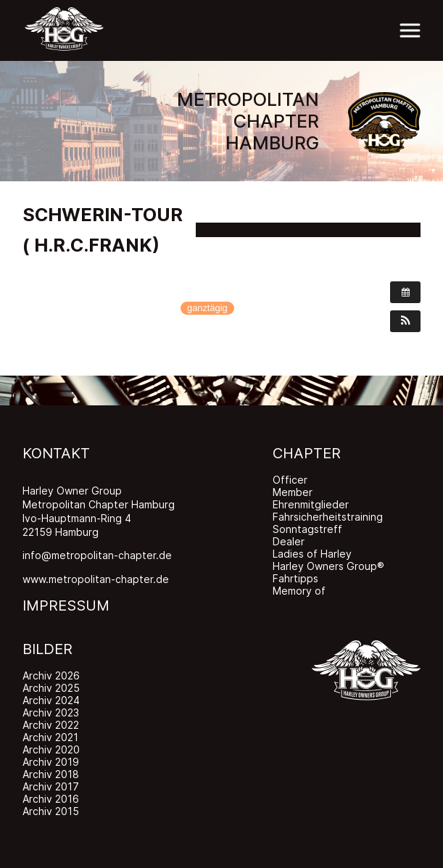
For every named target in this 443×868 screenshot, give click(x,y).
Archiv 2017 (51, 786)
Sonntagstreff (307, 529)
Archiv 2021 (50, 737)
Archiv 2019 (51, 762)
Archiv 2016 (51, 799)
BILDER (47, 649)
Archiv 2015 (51, 811)
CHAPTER (307, 453)
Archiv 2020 (51, 749)
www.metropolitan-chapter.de (96, 579)
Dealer (289, 541)
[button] (405, 321)
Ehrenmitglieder (311, 504)
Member (293, 492)
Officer (290, 480)
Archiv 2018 (51, 774)
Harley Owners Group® (328, 566)
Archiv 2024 (51, 700)
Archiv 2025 (51, 688)
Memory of (299, 591)
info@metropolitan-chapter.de (97, 555)
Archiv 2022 (51, 725)
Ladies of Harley (312, 554)
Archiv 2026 (51, 675)
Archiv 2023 (51, 712)
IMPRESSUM (66, 605)
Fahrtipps (295, 578)
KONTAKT (56, 453)
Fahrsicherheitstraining (328, 517)
